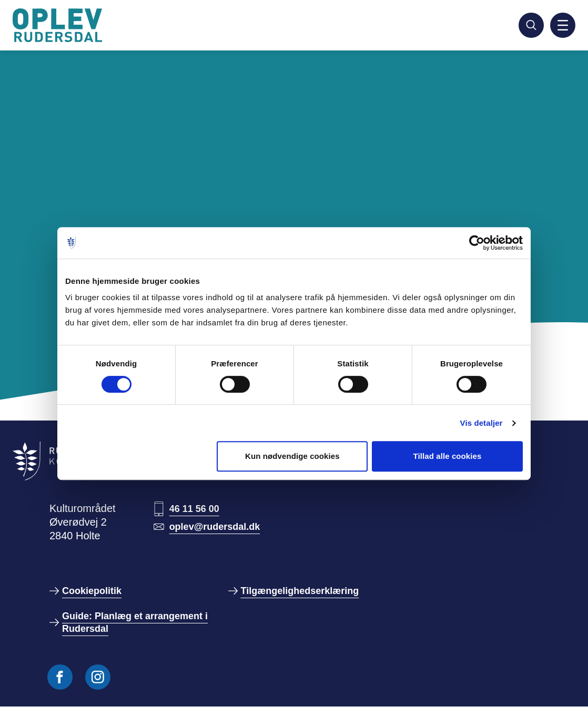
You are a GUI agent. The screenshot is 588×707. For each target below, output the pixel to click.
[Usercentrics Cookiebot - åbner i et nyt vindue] (477, 243)
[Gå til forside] (59, 25)
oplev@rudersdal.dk (215, 527)
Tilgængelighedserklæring (300, 591)
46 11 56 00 (194, 509)
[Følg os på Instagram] (98, 677)
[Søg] (531, 25)
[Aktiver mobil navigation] (563, 25)
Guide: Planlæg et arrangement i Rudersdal (135, 622)
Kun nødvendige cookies (292, 456)
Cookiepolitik (92, 591)
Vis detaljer (481, 423)
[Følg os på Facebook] (60, 677)
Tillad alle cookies (447, 456)
